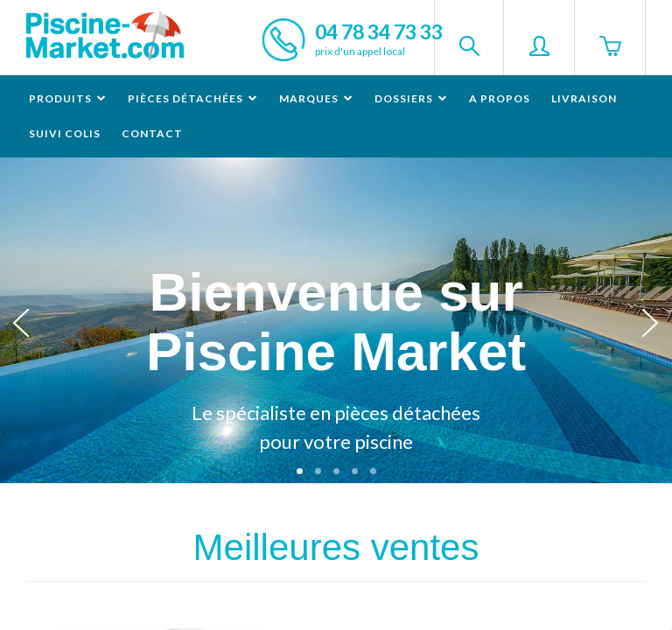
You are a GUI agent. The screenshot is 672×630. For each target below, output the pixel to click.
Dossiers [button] (411, 98)
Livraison (584, 98)
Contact (152, 133)
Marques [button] (316, 98)
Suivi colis (65, 133)
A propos (500, 98)
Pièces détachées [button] (193, 98)
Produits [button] (68, 98)
